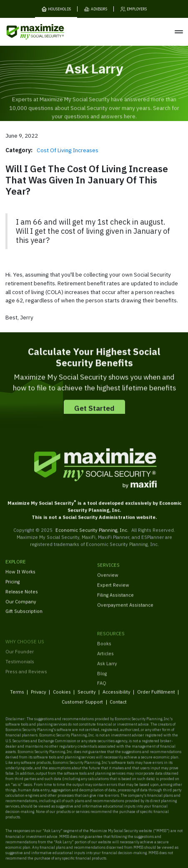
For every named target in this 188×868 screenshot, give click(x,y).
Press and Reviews (26, 690)
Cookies (61, 697)
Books (104, 657)
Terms (17, 697)
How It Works (20, 577)
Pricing (13, 587)
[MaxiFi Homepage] (24, 32)
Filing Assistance (115, 604)
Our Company (21, 607)
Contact (118, 708)
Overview (108, 584)
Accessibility (116, 697)
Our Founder (20, 670)
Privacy (38, 697)
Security (86, 697)
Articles (105, 666)
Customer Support (82, 708)
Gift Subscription (24, 617)
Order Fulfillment (156, 697)
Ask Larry (107, 676)
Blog (102, 686)
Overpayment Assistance (125, 614)
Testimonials (20, 680)
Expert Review (113, 594)
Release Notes (22, 597)
